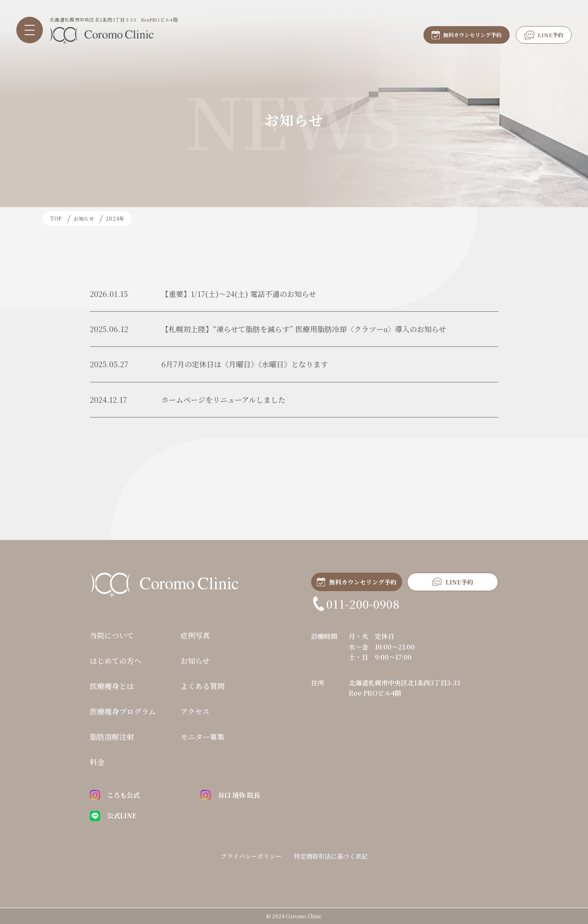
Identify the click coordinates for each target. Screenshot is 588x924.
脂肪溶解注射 (112, 737)
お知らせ (195, 661)
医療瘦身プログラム (123, 711)
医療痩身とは (112, 686)
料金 (97, 762)
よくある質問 (203, 686)
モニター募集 (203, 737)
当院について (112, 635)
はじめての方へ (116, 661)
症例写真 (195, 635)
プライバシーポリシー (251, 856)
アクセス (195, 711)
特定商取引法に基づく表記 (331, 856)
